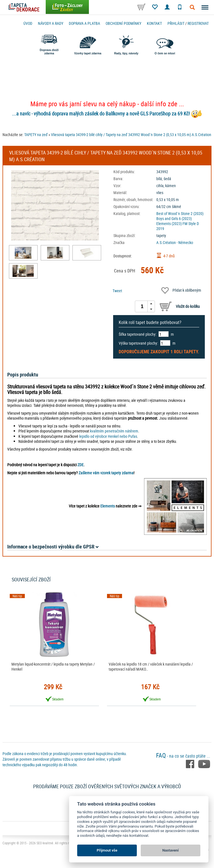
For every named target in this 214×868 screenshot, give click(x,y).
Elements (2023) (169, 223)
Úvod (28, 23)
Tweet (117, 291)
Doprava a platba (84, 23)
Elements (108, 506)
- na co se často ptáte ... (183, 756)
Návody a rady (51, 23)
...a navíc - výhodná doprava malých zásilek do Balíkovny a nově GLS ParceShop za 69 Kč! (101, 113)
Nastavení (171, 850)
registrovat (198, 23)
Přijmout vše (107, 850)
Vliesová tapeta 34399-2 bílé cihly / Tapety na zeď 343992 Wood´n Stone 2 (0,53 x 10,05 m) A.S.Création (131, 135)
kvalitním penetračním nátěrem (114, 431)
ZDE (81, 465)
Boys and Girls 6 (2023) (174, 218)
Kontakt (154, 23)
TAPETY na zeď (36, 135)
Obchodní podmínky (123, 23)
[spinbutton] (142, 306)
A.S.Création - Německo (175, 242)
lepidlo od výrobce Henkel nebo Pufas (108, 436)
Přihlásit (176, 23)
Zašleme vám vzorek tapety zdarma (106, 473)
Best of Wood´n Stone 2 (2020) (180, 213)
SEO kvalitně (45, 843)
